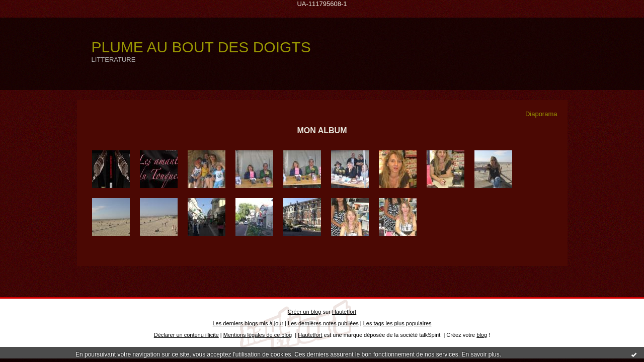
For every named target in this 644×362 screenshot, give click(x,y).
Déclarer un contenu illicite (186, 335)
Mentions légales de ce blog (258, 335)
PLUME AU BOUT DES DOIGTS (201, 47)
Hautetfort (344, 312)
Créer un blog (305, 312)
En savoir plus (480, 354)
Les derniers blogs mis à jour (248, 323)
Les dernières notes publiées (323, 323)
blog (482, 335)
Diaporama (541, 114)
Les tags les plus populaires (397, 323)
